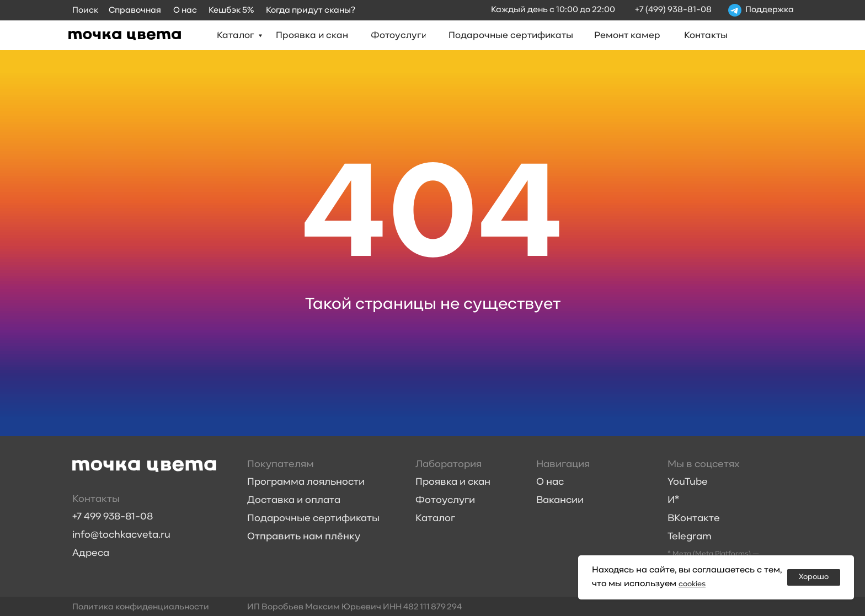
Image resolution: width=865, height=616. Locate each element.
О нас (550, 482)
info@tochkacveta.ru (121, 535)
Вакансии (560, 500)
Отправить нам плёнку (304, 537)
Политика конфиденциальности (141, 607)
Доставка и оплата (294, 500)
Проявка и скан (453, 482)
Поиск (85, 10)
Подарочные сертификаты (313, 519)
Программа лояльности (306, 482)
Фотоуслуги (445, 500)
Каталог (435, 519)
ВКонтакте (694, 519)
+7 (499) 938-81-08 (673, 10)
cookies (694, 584)
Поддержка (770, 10)
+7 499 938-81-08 (113, 517)
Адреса (91, 553)
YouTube (688, 482)
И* (673, 500)
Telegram (690, 537)
